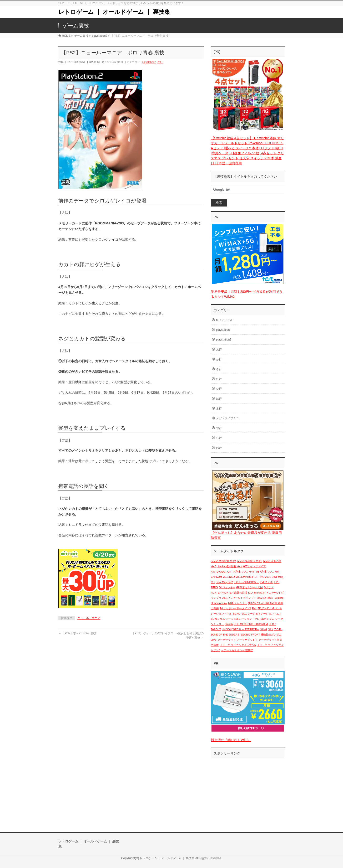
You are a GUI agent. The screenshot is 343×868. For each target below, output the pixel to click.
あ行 (219, 350)
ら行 (219, 438)
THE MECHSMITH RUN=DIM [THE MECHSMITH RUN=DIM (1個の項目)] (251, 624)
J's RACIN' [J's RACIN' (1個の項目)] (260, 593)
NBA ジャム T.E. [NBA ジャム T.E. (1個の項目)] (238, 603)
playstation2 (149, 62)
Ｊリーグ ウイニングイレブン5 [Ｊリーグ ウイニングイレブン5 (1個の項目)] (238, 645)
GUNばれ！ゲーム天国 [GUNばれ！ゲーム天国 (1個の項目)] (250, 587)
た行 (219, 379)
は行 (219, 399)
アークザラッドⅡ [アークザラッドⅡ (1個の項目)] (247, 640)
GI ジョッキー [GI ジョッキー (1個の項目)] (227, 587)
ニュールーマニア (89, 618)
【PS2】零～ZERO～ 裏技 (77, 633)
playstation (223, 330)
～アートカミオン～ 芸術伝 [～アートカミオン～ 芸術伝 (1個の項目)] (237, 650)
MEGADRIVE (225, 320)
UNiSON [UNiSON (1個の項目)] (227, 629)
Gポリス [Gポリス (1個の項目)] (269, 587)
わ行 (219, 448)
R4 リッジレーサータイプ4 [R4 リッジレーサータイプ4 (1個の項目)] (235, 608)
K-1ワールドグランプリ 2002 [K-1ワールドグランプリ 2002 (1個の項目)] (246, 598)
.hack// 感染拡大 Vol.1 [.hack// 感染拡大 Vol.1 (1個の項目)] (249, 561)
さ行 (219, 369)
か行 (219, 359)
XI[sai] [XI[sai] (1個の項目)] (264, 629)
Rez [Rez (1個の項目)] (254, 608)
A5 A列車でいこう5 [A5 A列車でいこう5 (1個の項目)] (267, 572)
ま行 (219, 408)
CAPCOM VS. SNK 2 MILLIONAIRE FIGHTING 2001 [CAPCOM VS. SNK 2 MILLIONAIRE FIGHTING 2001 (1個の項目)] (241, 577)
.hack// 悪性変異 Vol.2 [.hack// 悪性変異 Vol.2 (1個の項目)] (223, 561)
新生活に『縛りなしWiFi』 (231, 740)
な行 (160, 62)
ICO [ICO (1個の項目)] (250, 593)
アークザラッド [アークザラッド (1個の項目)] (227, 640)
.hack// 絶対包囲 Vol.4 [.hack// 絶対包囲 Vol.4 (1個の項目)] (230, 566)
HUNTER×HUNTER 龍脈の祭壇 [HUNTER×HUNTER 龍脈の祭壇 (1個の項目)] (229, 593)
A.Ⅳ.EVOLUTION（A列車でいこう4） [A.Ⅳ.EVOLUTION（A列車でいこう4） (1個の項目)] (233, 572)
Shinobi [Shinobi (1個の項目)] (229, 624)
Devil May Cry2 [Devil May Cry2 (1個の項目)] (224, 582)
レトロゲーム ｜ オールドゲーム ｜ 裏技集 (114, 12)
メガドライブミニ (227, 418)
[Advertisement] (248, 790)
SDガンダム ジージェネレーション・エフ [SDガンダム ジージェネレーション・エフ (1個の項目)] (257, 614)
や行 (219, 428)
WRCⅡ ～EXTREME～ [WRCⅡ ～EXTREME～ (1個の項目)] (246, 629)
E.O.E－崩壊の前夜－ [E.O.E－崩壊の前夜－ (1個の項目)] (246, 582)
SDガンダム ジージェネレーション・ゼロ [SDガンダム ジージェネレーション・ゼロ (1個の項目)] (235, 619)
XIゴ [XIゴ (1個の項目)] (271, 629)
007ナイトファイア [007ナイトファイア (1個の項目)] (255, 566)
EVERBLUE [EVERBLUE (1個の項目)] (267, 582)
